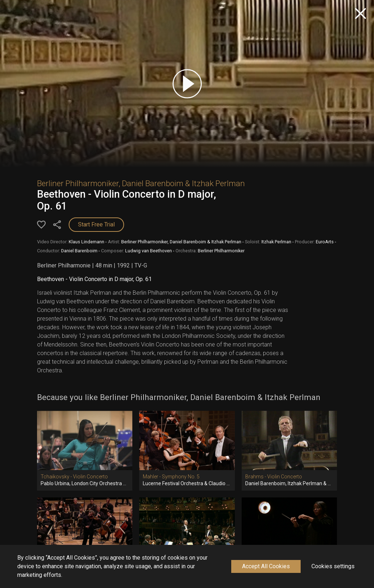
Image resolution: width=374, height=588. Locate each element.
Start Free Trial (96, 224)
